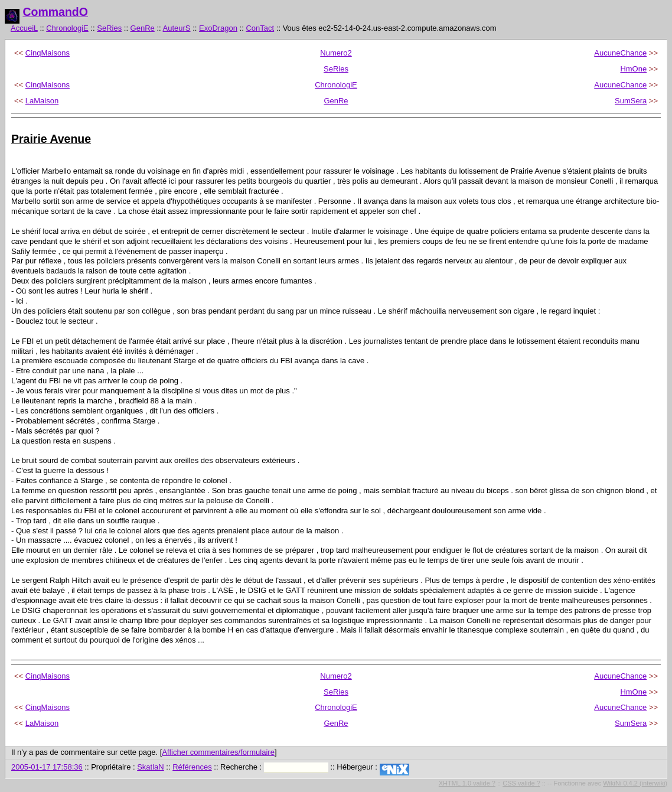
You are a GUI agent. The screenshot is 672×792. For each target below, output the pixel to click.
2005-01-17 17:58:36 (47, 767)
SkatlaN (151, 767)
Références (192, 767)
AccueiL (24, 28)
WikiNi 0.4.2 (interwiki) (635, 783)
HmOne (633, 69)
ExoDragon (218, 28)
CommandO (55, 12)
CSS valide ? (521, 783)
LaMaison (42, 101)
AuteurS (177, 28)
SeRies (109, 28)
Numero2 (336, 53)
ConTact (260, 28)
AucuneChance (620, 53)
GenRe (143, 28)
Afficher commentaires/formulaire (218, 752)
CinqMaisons (48, 53)
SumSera (631, 101)
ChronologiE (67, 28)
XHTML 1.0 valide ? (467, 783)
